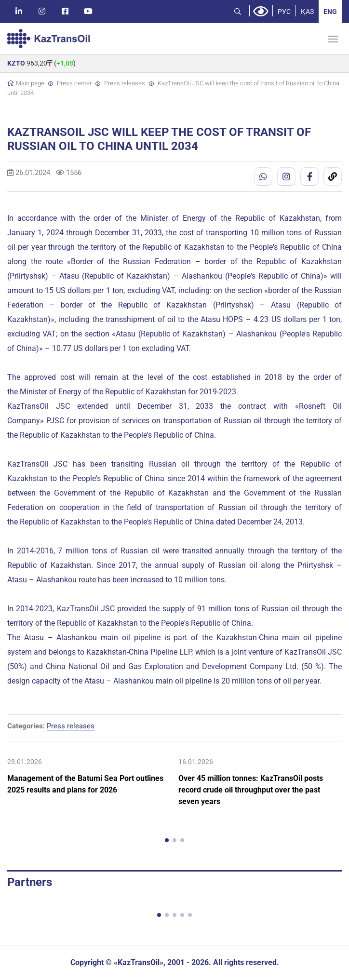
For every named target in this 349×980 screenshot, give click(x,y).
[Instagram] (286, 176)
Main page (30, 83)
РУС (284, 12)
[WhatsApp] (263, 176)
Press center (74, 83)
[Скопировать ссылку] (333, 176)
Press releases (125, 83)
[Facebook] (309, 176)
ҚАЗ (307, 12)
